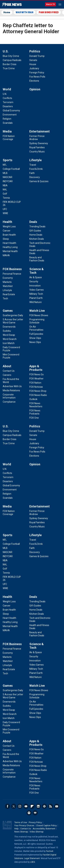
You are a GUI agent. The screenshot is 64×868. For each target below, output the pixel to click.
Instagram (20, 806)
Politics (35, 51)
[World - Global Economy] (11, 110)
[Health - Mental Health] (10, 251)
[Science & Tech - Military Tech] (36, 294)
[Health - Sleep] (6, 239)
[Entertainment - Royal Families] (37, 147)
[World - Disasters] (8, 106)
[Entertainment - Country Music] (37, 152)
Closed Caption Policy (46, 826)
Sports (8, 160)
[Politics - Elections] (34, 81)
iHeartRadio (35, 813)
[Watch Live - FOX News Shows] (39, 315)
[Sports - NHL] (5, 190)
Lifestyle (35, 160)
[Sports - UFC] (5, 209)
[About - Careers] (7, 375)
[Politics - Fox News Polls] (37, 77)
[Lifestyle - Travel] (33, 165)
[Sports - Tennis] (6, 198)
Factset (50, 851)
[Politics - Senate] (33, 60)
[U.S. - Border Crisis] (10, 64)
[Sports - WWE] (5, 213)
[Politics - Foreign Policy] (37, 73)
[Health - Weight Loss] (9, 226)
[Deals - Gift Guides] (35, 231)
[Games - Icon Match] (9, 343)
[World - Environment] (10, 115)
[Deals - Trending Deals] (37, 226)
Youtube (26, 806)
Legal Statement (32, 858)
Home (7, 12)
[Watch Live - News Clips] (35, 342)
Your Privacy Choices (24, 826)
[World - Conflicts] (7, 98)
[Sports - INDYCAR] (8, 181)
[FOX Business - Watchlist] (8, 286)
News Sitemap (21, 832)
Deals (33, 222)
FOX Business (12, 269)
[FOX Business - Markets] (7, 282)
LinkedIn (38, 806)
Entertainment (40, 131)
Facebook (8, 806)
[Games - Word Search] (10, 339)
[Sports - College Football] (11, 169)
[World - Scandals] (8, 123)
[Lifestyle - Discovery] (35, 177)
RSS (51, 806)
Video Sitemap (37, 832)
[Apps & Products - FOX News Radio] (38, 395)
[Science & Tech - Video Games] (37, 290)
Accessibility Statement (44, 829)
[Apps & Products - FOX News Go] (37, 374)
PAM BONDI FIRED (49, 12)
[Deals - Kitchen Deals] (37, 239)
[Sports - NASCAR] (8, 177)
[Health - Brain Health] (9, 235)
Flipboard (32, 806)
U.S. (6, 51)
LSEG (33, 862)
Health (7, 222)
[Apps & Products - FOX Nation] (35, 383)
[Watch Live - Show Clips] (35, 338)
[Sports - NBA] (5, 185)
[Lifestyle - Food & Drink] (36, 169)
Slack (44, 806)
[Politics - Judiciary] (34, 68)
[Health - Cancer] (7, 231)
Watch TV (50, 4)
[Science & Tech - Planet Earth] (36, 298)
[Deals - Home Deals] (36, 235)
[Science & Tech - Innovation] (35, 286)
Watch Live (37, 311)
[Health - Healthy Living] (10, 247)
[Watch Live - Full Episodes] (36, 334)
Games (8, 311)
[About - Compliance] (9, 402)
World (7, 89)
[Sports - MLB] (5, 173)
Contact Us (26, 829)
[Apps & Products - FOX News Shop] (38, 391)
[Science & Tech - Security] (34, 281)
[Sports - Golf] (5, 194)
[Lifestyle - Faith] (32, 173)
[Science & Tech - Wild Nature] (35, 302)
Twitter (14, 806)
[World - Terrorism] (8, 102)
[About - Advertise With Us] (12, 386)
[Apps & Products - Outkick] (33, 399)
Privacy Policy (35, 822)
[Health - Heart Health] (9, 243)
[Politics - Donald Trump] (37, 56)
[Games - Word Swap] (9, 335)
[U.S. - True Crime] (9, 68)
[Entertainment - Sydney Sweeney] (39, 143)
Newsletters (57, 806)
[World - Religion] (7, 119)
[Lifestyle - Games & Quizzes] (39, 181)
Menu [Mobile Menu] (60, 4)
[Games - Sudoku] (7, 331)
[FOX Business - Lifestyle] (7, 290)
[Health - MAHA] (6, 255)
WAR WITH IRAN (24, 12)
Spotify (29, 813)
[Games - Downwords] (9, 327)
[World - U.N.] (5, 94)
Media (7, 131)
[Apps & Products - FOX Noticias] (36, 387)
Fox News (12, 5)
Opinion (35, 89)
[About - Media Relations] (11, 390)
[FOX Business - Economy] (8, 278)
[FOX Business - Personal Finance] (12, 274)
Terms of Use (21, 822)
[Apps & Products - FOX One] (34, 418)
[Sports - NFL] (5, 165)
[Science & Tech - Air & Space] (36, 277)
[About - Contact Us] (9, 371)
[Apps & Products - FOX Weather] (36, 379)
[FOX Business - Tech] (5, 298)
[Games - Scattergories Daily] (13, 315)
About (7, 366)
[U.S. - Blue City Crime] (11, 56)
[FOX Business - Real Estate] (9, 294)
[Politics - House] (33, 64)
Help (16, 829)
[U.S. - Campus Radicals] (12, 60)
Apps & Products (36, 368)
